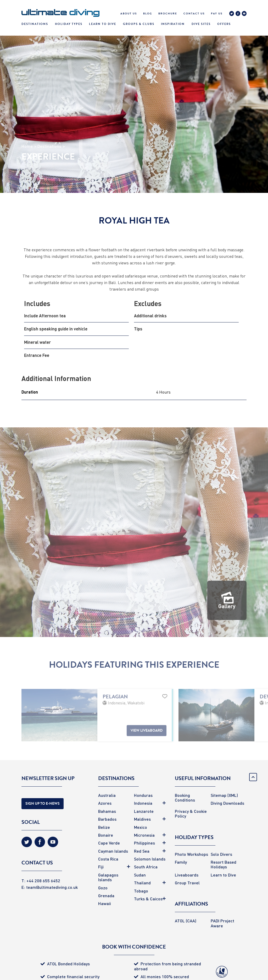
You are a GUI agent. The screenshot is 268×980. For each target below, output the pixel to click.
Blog (148, 14)
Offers (224, 24)
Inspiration (173, 24)
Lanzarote (144, 811)
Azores (105, 803)
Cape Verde (109, 843)
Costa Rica (108, 859)
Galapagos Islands (108, 877)
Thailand (142, 883)
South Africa (146, 867)
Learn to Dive (223, 875)
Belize (104, 827)
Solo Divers (221, 854)
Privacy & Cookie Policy (191, 813)
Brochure (168, 14)
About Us (129, 14)
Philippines (144, 843)
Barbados (107, 819)
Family (181, 862)
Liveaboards (187, 875)
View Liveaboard (147, 742)
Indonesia (143, 803)
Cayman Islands (113, 851)
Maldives (142, 819)
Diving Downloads (227, 803)
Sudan (140, 875)
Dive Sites (201, 24)
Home (27, 146)
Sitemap (219, 795)
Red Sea (142, 851)
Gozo (103, 888)
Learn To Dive (103, 24)
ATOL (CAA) (186, 921)
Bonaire (106, 835)
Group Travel (187, 883)
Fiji (101, 867)
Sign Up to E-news (43, 804)
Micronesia (144, 835)
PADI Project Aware (222, 923)
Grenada (106, 895)
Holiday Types (69, 24)
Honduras (143, 795)
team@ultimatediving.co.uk (52, 887)
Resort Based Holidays (224, 864)
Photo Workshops (191, 854)
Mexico (141, 827)
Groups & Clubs (139, 24)
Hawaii (105, 903)
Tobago (141, 891)
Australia (107, 795)
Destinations (35, 24)
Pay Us (217, 14)
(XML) (233, 795)
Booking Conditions (185, 797)
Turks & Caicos (148, 899)
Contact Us (194, 14)
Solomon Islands (150, 859)
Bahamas (107, 811)
